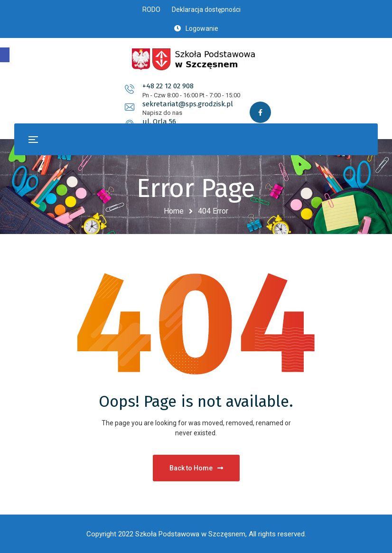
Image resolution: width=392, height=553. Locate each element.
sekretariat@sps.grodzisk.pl (217, 93)
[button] (5, 55)
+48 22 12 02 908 (70, 93)
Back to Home (196, 468)
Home (174, 211)
